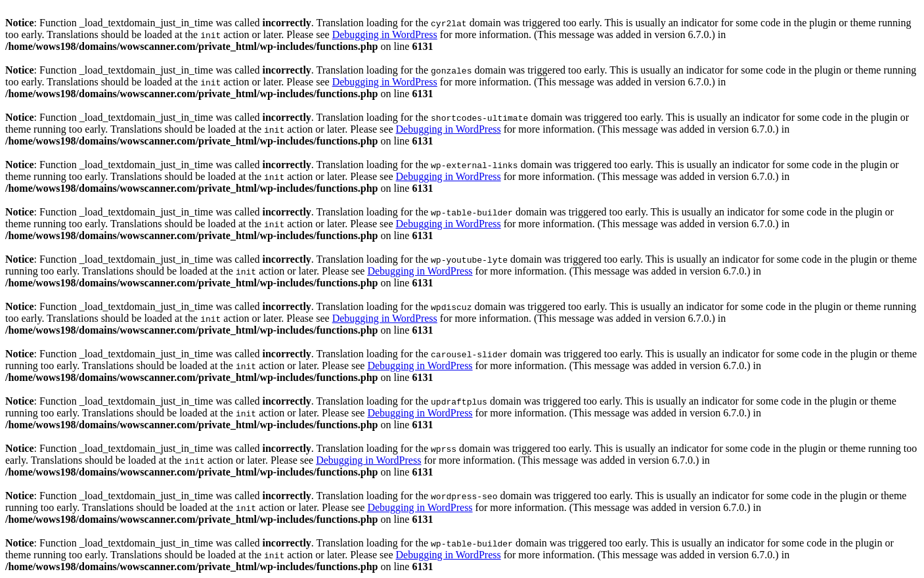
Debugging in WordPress (385, 34)
